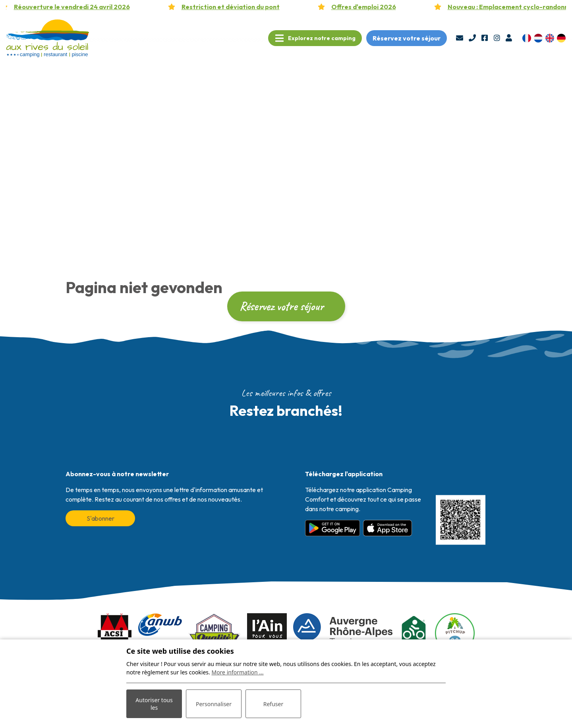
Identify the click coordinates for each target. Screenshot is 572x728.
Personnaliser (214, 704)
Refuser (273, 704)
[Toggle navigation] (315, 38)
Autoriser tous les (154, 704)
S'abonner (100, 518)
